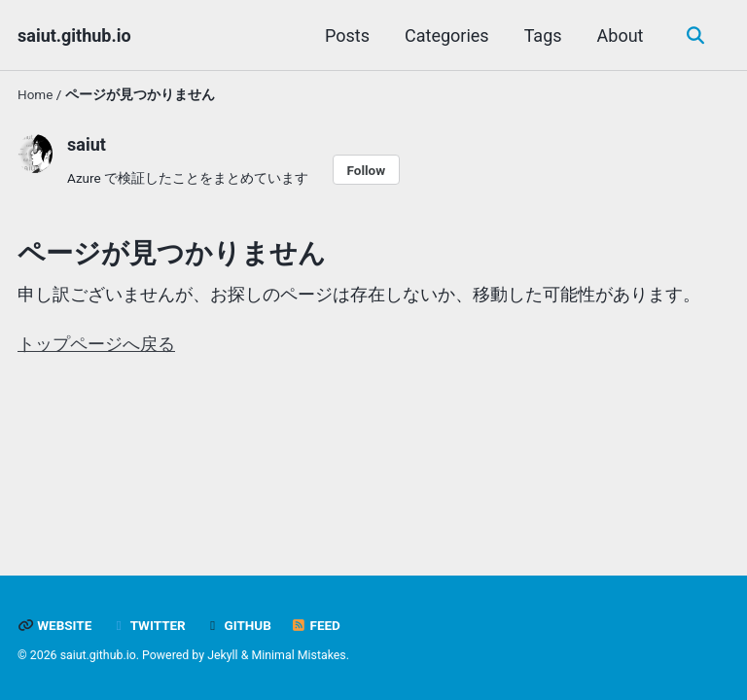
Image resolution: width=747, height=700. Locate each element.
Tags (543, 35)
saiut (87, 144)
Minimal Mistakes (298, 655)
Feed (315, 625)
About (621, 35)
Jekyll (223, 655)
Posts (347, 35)
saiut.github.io (74, 35)
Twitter (148, 625)
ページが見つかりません (172, 253)
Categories (447, 35)
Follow (366, 170)
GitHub (238, 625)
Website (54, 625)
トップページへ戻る (96, 344)
